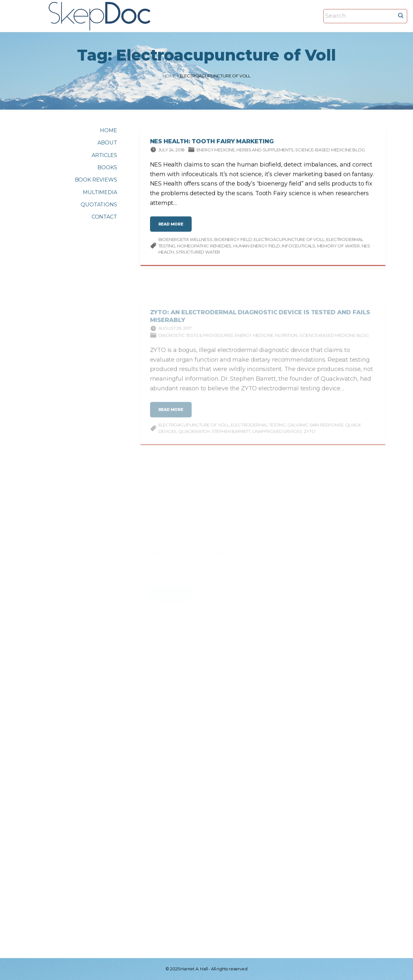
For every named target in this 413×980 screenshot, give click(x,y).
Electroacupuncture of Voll (289, 240)
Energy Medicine (216, 151)
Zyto (309, 436)
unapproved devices (277, 436)
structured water (198, 253)
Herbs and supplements (265, 151)
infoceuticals (298, 247)
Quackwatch (194, 436)
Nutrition (286, 339)
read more (173, 228)
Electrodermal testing (258, 429)
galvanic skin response (315, 429)
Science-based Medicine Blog (330, 151)
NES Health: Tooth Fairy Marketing (212, 142)
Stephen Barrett (231, 436)
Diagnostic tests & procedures (196, 339)
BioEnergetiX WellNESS (186, 240)
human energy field (257, 247)
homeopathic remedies (204, 247)
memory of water (338, 247)
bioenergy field (233, 240)
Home (169, 76)
